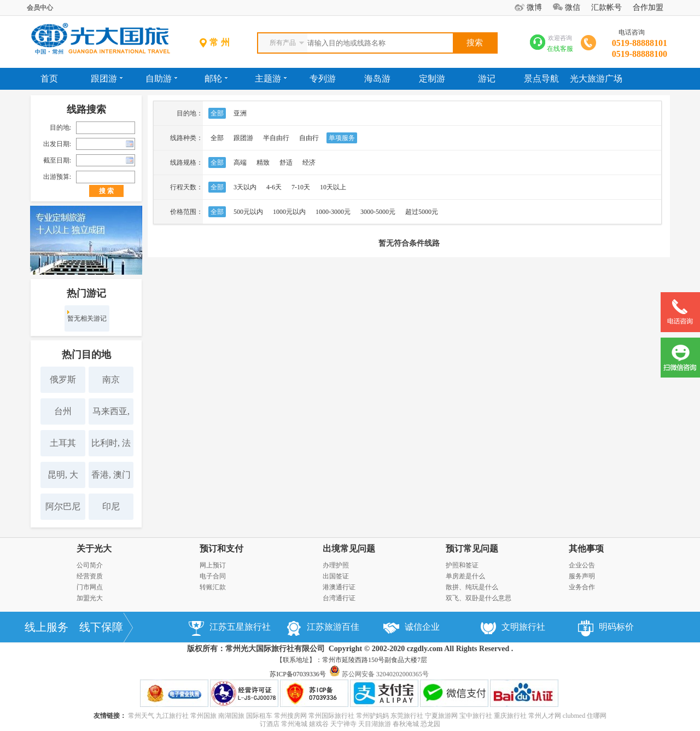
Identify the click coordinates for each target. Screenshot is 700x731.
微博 (534, 7)
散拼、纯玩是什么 (472, 587)
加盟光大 (90, 598)
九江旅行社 (172, 716)
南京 (111, 379)
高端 (240, 163)
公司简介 (90, 565)
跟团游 (107, 79)
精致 (263, 163)
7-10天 (301, 187)
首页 (49, 79)
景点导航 (541, 79)
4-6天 (274, 187)
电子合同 (213, 576)
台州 (63, 411)
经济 (309, 163)
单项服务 (342, 138)
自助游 (161, 79)
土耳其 (63, 443)
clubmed (574, 716)
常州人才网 (545, 716)
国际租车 (259, 716)
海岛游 (377, 79)
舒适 (286, 163)
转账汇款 (213, 587)
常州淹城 (294, 724)
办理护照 (336, 565)
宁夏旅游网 (441, 716)
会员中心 (40, 8)
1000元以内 (289, 212)
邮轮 (216, 79)
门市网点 (90, 587)
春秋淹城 (406, 724)
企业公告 (582, 565)
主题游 (271, 79)
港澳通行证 (339, 587)
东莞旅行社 (407, 716)
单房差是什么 (465, 576)
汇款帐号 (606, 7)
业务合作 (582, 587)
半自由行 (276, 138)
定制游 (432, 79)
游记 (487, 79)
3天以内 (245, 187)
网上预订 (213, 565)
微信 (573, 7)
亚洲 (240, 113)
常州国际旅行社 (331, 716)
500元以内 (248, 212)
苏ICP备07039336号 (298, 674)
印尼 (111, 506)
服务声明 (582, 576)
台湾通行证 (339, 598)
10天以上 (333, 187)
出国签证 (336, 576)
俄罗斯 (63, 379)
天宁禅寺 (343, 724)
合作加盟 (648, 7)
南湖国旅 (231, 716)
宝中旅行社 (476, 716)
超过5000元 (422, 212)
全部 (217, 113)
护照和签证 (462, 565)
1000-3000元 (333, 212)
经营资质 (90, 576)
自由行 (309, 138)
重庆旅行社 (510, 716)
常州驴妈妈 (372, 716)
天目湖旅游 (375, 724)
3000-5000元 (378, 212)
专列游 (323, 79)
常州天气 (141, 716)
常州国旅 (203, 716)
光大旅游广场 (596, 79)
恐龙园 (430, 724)
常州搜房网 (290, 716)
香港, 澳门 (111, 475)
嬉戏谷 (319, 724)
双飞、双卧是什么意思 (479, 598)
